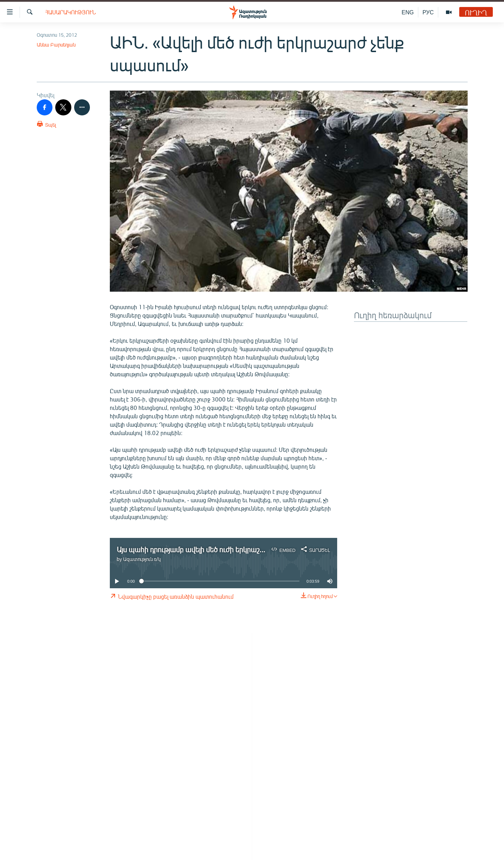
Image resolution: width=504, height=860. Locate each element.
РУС (428, 12)
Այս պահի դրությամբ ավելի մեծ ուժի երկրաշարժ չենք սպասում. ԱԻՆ (228, 549)
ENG (408, 12)
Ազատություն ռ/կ (142, 559)
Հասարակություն (70, 12)
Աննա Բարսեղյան (56, 45)
